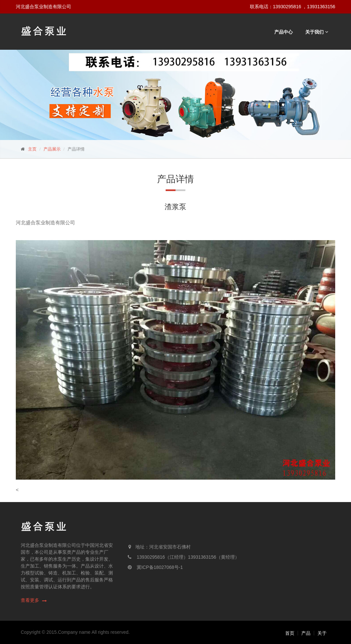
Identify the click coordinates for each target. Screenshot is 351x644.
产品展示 (52, 149)
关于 (322, 633)
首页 (290, 633)
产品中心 (283, 32)
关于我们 (314, 32)
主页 (32, 149)
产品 (306, 633)
